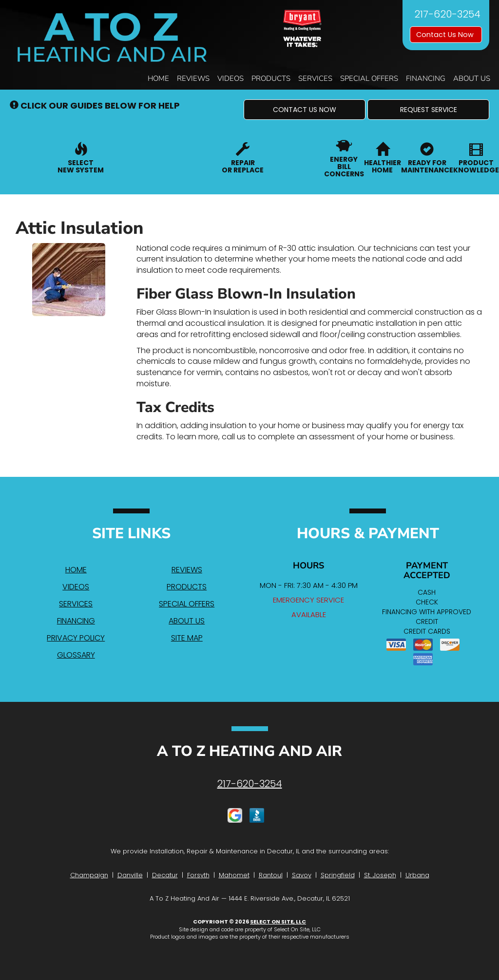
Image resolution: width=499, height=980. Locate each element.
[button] (305, 110)
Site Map (187, 638)
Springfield (338, 875)
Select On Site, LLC (278, 922)
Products (271, 78)
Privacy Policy (76, 638)
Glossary (76, 655)
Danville (130, 875)
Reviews (193, 78)
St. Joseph (380, 875)
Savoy (302, 875)
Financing (426, 78)
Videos (230, 78)
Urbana (417, 875)
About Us (472, 78)
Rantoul (271, 875)
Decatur (165, 875)
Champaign (89, 875)
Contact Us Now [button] (446, 35)
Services (315, 78)
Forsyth (198, 875)
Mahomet (234, 875)
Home (158, 78)
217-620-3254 (250, 784)
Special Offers (369, 78)
